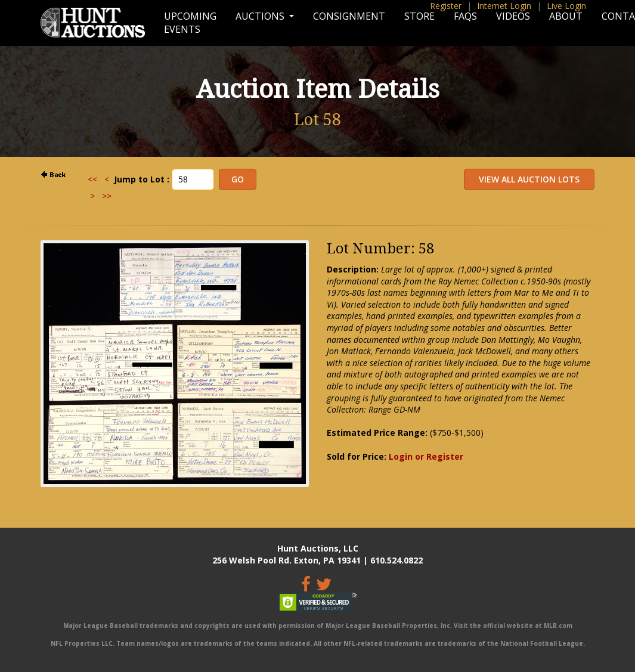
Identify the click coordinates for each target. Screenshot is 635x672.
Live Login (566, 6)
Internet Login (504, 6)
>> (107, 196)
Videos (513, 16)
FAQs (465, 16)
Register (446, 6)
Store (419, 16)
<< (92, 179)
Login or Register (426, 456)
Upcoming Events (190, 23)
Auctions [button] (261, 16)
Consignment (349, 16)
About (566, 16)
